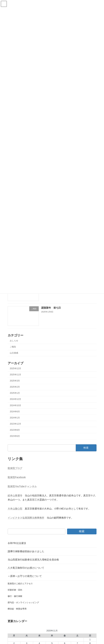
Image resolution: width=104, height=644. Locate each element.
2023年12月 (15, 424)
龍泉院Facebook (17, 477)
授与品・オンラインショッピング (23, 602)
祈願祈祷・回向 (15, 590)
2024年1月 (15, 418)
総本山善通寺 (15, 495)
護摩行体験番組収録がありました (26, 551)
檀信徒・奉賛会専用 (17, 609)
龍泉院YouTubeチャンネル (22, 486)
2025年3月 (15, 381)
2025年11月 (15, 375)
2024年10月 (15, 405)
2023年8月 (15, 430)
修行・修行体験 (15, 596)
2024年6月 (15, 411)
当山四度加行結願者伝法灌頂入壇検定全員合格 (33, 560)
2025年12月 (15, 369)
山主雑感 (14, 353)
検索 (82, 531)
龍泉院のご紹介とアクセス (20, 584)
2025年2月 (15, 387)
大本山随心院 (15, 509)
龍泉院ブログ (15, 468)
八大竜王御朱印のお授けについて (26, 568)
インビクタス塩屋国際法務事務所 (26, 518)
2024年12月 (15, 399)
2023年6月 (15, 436)
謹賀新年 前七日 (51, 308)
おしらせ (14, 341)
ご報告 (13, 347)
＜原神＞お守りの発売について (25, 576)
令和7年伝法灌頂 (17, 543)
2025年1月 (15, 393)
